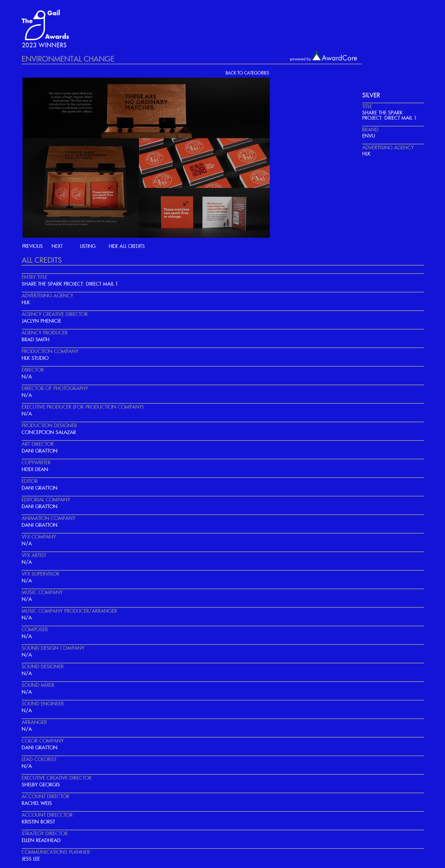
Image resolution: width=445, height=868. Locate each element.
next (57, 247)
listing (88, 247)
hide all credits (127, 247)
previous (32, 247)
